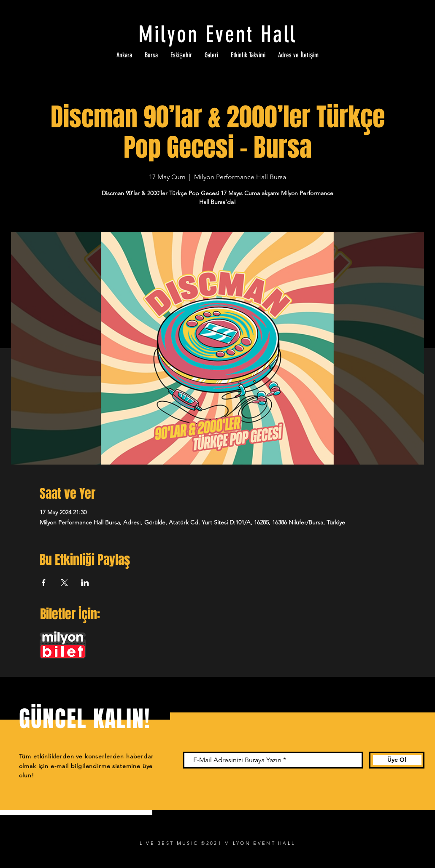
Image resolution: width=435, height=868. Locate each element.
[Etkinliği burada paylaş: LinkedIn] (85, 583)
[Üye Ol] (397, 760)
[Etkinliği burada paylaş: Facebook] (44, 583)
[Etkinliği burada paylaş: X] (64, 583)
